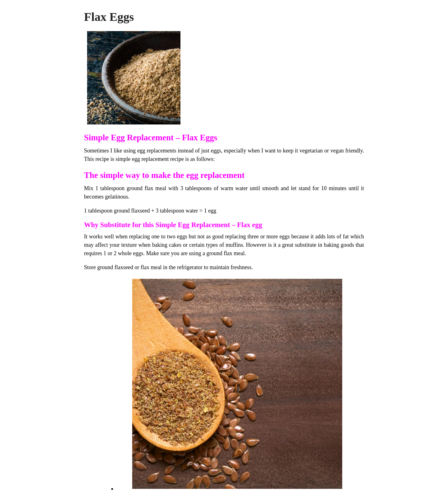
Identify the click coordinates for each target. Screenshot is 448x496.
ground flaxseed (132, 211)
